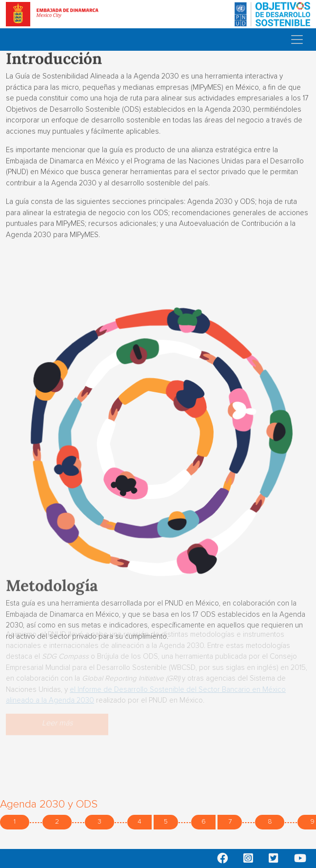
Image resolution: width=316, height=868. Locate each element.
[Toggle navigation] (297, 40)
